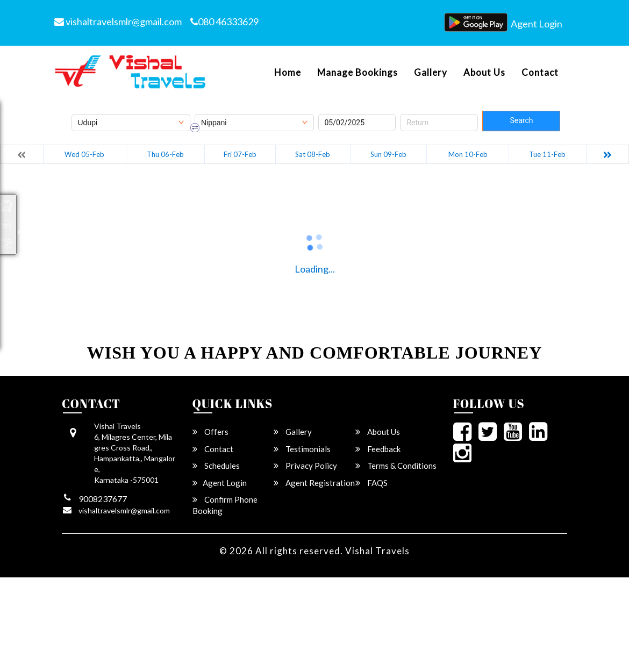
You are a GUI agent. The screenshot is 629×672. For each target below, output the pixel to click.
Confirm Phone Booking (225, 505)
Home (288, 73)
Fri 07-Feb (240, 154)
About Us (484, 73)
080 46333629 (224, 22)
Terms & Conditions (396, 466)
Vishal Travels (377, 551)
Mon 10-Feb (468, 154)
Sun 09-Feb (388, 154)
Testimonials (302, 449)
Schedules (216, 466)
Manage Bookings (358, 73)
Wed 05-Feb (84, 154)
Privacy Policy (305, 466)
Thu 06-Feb (165, 154)
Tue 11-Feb (547, 154)
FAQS (371, 483)
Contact (540, 73)
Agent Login (537, 24)
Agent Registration (314, 483)
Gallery (431, 73)
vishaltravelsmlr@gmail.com (118, 22)
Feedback (378, 449)
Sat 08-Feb (313, 154)
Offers (210, 432)
